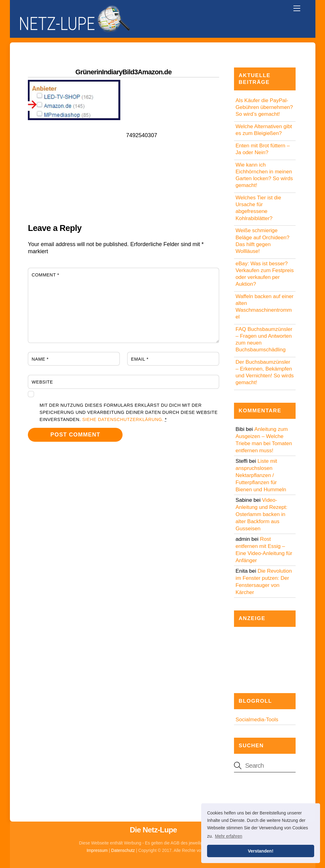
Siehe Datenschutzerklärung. (123, 419)
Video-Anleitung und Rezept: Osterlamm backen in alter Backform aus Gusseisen (261, 514)
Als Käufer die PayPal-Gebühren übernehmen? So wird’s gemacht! (264, 107)
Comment (45, 275)
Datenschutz (123, 851)
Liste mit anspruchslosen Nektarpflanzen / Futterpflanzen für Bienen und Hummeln (261, 475)
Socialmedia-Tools (257, 720)
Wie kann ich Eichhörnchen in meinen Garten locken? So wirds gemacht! (264, 175)
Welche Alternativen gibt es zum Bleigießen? (264, 130)
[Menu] (297, 8)
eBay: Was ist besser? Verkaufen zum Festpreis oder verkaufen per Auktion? (265, 274)
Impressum (97, 851)
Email (140, 359)
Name (40, 359)
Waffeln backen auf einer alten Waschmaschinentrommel (264, 307)
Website (42, 382)
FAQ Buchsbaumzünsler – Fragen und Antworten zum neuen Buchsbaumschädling (264, 339)
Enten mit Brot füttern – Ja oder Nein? (263, 149)
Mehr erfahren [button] (229, 836)
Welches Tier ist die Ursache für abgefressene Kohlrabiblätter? (258, 208)
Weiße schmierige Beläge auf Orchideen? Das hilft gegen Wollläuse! (262, 241)
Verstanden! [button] (261, 851)
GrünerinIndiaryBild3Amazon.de (124, 72)
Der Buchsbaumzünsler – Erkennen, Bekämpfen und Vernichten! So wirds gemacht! (265, 372)
